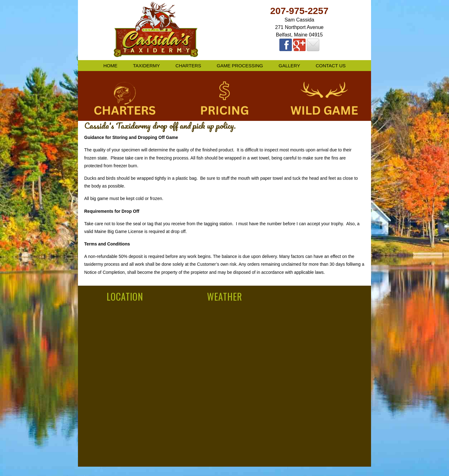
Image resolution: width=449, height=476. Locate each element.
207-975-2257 (299, 11)
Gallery (289, 66)
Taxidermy (146, 66)
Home (110, 66)
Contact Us (331, 66)
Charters (188, 66)
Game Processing (240, 66)
